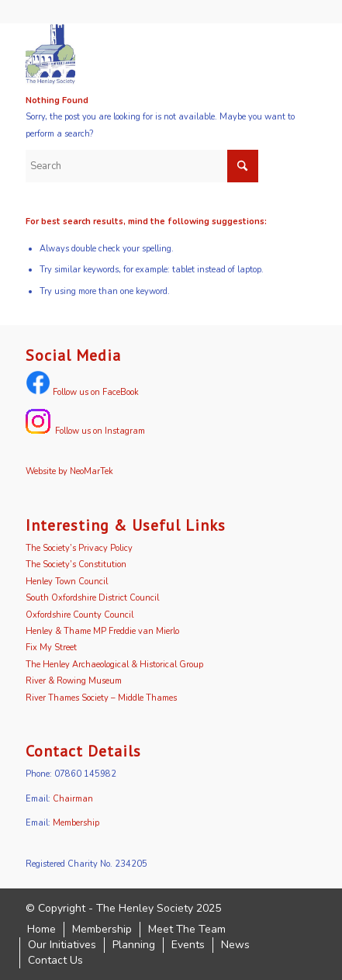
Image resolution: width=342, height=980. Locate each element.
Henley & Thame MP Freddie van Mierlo (102, 631)
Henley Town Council (67, 582)
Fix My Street (51, 648)
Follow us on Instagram (85, 431)
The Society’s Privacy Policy (79, 548)
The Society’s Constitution (76, 564)
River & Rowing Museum (74, 681)
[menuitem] (41, 930)
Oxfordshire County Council (79, 615)
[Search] (142, 166)
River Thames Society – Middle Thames (101, 698)
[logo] (142, 54)
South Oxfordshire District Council (92, 598)
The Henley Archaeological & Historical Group (114, 665)
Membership (76, 823)
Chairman (73, 799)
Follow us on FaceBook (82, 392)
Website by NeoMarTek (69, 471)
